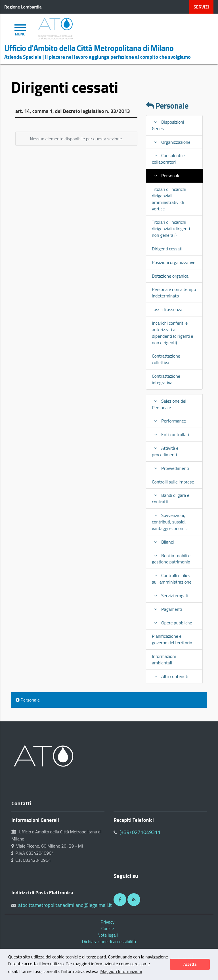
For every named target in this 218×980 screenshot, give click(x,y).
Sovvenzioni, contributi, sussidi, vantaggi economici (170, 522)
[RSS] (134, 900)
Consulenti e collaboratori (168, 159)
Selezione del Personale (169, 404)
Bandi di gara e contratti (171, 498)
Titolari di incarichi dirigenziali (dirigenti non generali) (171, 229)
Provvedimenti (170, 468)
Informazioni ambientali (164, 659)
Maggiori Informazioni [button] (121, 971)
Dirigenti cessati (167, 249)
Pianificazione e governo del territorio (172, 639)
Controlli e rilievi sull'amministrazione (172, 579)
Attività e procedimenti (165, 451)
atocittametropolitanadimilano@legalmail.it (65, 905)
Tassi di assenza (167, 309)
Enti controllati (170, 434)
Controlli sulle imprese (173, 482)
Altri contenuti (170, 676)
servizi (201, 7)
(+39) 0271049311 (140, 832)
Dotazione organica (170, 276)
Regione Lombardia (23, 7)
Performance (169, 421)
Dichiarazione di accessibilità (109, 941)
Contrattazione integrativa (166, 379)
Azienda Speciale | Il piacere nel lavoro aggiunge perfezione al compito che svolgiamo (98, 57)
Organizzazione (171, 142)
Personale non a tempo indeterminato (174, 292)
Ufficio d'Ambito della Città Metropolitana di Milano (89, 48)
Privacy (108, 922)
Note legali (108, 935)
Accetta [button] (190, 964)
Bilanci (163, 542)
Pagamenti (167, 609)
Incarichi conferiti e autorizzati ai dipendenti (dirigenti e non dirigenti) (172, 333)
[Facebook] (120, 900)
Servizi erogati (170, 595)
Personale (167, 106)
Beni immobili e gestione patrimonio (171, 559)
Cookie (108, 928)
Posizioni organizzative (174, 262)
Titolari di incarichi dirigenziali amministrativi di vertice (169, 199)
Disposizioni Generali (168, 125)
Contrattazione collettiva (166, 359)
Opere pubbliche (172, 623)
